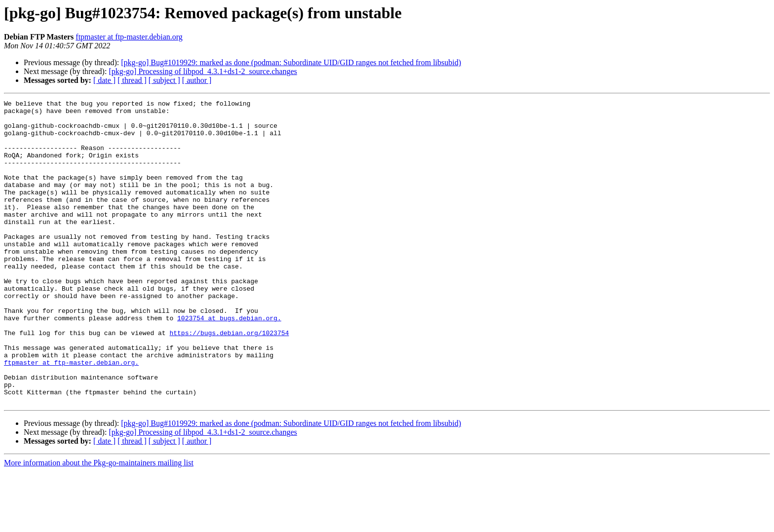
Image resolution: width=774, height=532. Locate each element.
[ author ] (197, 80)
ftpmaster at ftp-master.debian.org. (71, 416)
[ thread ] (132, 80)
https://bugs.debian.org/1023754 (229, 380)
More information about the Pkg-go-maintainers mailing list (99, 523)
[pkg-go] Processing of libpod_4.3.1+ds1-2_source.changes (203, 71)
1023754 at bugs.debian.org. (229, 362)
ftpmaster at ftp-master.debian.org (129, 37)
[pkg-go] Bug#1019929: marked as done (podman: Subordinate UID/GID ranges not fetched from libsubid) (291, 62)
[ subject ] (164, 80)
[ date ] (104, 80)
